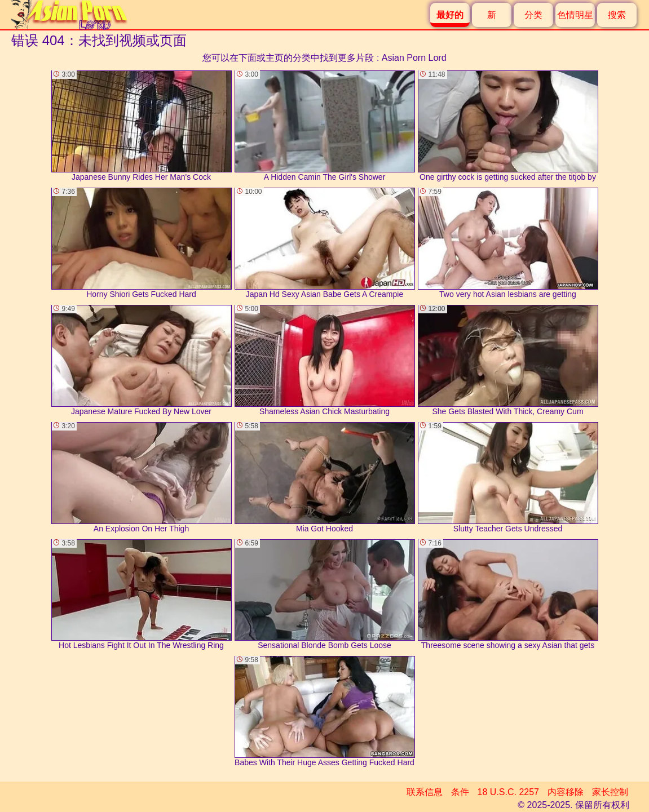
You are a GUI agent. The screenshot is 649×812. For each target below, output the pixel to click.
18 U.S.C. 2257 (508, 792)
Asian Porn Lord (414, 58)
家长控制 (610, 792)
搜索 (617, 15)
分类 (533, 15)
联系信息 (425, 792)
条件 (460, 792)
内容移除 (566, 792)
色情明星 (575, 15)
